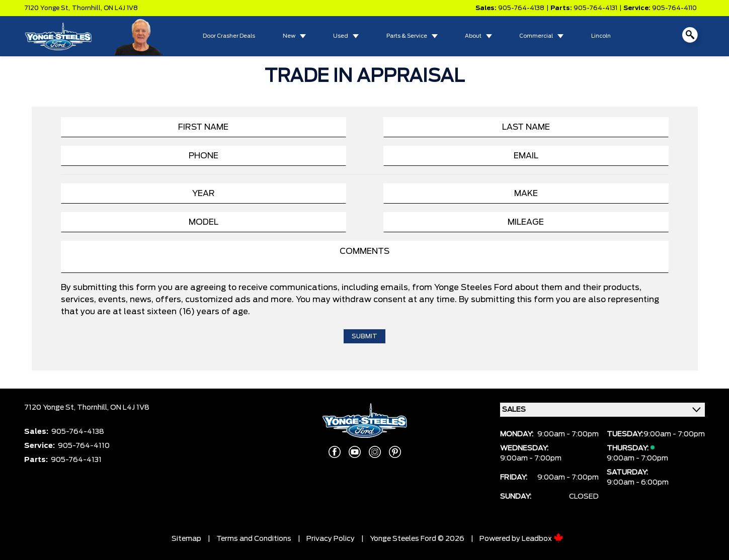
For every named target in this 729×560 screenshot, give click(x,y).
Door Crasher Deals (229, 36)
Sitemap (186, 539)
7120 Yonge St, (47, 8)
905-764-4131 (595, 8)
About (473, 36)
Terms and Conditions (254, 539)
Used (341, 36)
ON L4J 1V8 (121, 8)
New (289, 36)
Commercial (536, 36)
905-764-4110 (674, 8)
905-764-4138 (521, 8)
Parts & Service (407, 36)
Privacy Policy (331, 539)
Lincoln (601, 36)
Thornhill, (88, 8)
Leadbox (543, 539)
